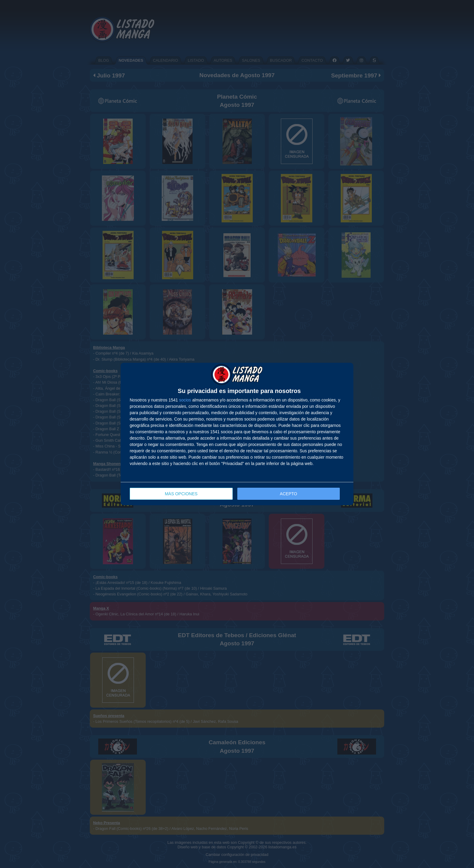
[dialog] (237, 434)
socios (185, 400)
